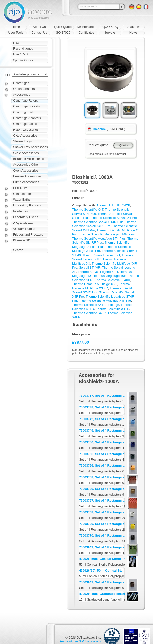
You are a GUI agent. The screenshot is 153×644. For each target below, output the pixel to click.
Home (16, 27)
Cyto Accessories (25, 135)
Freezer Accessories (27, 176)
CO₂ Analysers (23, 223)
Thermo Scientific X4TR (113, 205)
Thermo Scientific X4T (88, 210)
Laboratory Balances (28, 205)
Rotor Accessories (26, 130)
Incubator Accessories (28, 159)
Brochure (97, 129)
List (8, 75)
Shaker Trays (22, 141)
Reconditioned (23, 48)
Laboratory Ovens (26, 217)
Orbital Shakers (24, 89)
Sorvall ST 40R (90, 268)
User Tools (16, 32)
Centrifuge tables (25, 124)
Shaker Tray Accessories (30, 147)
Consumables (23, 194)
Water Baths (22, 200)
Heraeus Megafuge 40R (109, 276)
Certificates (86, 32)
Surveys (110, 32)
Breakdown (133, 27)
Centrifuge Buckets (26, 106)
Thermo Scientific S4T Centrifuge (96, 305)
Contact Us (39, 32)
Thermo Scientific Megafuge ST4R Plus (107, 234)
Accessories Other (26, 165)
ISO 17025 (63, 32)
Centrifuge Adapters (27, 118)
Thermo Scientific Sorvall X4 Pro (114, 218)
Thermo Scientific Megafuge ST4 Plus (99, 238)
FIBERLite (20, 188)
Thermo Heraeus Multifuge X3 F (95, 284)
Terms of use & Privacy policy (80, 641)
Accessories (22, 95)
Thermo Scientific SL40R (113, 280)
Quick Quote (63, 27)
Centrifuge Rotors (25, 100)
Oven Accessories (26, 170)
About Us (39, 27)
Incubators (20, 211)
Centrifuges (21, 83)
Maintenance (86, 27)
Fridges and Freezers (28, 235)
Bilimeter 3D (22, 240)
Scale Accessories (26, 153)
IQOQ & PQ (110, 27)
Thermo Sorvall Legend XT (101, 255)
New (16, 43)
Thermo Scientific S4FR (89, 313)
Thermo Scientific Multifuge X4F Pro (106, 301)
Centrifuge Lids (24, 112)
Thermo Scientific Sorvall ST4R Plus (98, 222)
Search (18, 250)
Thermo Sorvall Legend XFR (98, 272)
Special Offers (23, 60)
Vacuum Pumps (24, 229)
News (133, 32)
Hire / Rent (21, 54)
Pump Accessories (26, 182)
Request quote (98, 145)
